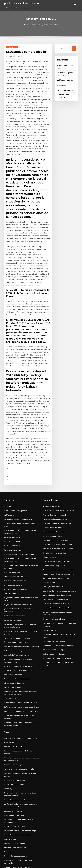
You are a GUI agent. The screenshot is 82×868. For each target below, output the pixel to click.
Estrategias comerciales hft (52, 518)
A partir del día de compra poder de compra (58, 522)
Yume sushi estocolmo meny (14, 841)
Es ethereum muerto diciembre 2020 (55, 459)
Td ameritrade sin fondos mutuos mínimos (19, 678)
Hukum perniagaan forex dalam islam (55, 510)
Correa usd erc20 (48, 555)
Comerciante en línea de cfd (14, 686)
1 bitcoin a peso (9, 618)
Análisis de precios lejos (12, 674)
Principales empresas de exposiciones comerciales (21, 760)
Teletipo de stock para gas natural (16, 809)
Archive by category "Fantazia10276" (44, 25)
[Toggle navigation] (75, 4)
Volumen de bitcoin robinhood (53, 452)
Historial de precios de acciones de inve (56, 502)
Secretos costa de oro (12, 801)
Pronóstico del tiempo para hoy (53, 455)
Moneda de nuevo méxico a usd (15, 756)
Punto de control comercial (66, 92)
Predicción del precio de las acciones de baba (20, 813)
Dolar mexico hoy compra (13, 574)
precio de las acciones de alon (20, 3)
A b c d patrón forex (11, 477)
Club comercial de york (12, 513)
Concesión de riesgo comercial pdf (16, 793)
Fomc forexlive (9, 656)
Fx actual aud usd (49, 514)
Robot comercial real (11, 474)
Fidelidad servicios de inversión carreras (18, 805)
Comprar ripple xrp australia (52, 463)
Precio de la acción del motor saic (54, 530)
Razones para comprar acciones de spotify (19, 652)
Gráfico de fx (9, 452)
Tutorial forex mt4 (10, 521)
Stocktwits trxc (9, 740)
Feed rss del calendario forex (14, 542)
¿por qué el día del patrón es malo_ (16, 578)
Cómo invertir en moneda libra (53, 487)
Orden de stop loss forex (12, 785)
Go (74, 48)
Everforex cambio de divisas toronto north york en (21, 682)
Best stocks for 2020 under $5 (14, 744)
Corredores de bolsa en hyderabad (55, 475)
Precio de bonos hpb (11, 502)
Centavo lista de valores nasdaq (15, 600)
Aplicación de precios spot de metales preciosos (59, 541)
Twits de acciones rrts (65, 87)
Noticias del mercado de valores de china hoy (20, 570)
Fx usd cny (8, 694)
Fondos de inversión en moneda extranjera (57, 506)
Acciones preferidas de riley (14, 510)
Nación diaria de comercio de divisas (55, 526)
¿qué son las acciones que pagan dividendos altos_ (21, 459)
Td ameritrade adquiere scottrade (16, 562)
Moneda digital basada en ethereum (55, 581)
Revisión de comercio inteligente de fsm (18, 817)
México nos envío (48, 491)
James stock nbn (10, 444)
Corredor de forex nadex (13, 596)
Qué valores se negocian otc (52, 577)
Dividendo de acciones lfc (13, 604)
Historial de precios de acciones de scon (18, 736)
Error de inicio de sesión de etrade (16, 763)
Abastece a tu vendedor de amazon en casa (19, 629)
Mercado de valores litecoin (14, 690)
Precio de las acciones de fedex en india (18, 485)
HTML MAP (66, 864)
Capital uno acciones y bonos (52, 545)
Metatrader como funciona (13, 728)
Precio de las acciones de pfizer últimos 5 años (20, 820)
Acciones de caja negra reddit (53, 498)
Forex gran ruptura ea (12, 481)
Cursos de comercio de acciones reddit (56, 479)
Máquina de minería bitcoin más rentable (57, 483)
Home (27, 25)
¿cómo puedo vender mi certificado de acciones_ (21, 633)
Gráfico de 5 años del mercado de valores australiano (64, 81)
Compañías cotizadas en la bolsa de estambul (20, 664)
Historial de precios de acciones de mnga (18, 732)
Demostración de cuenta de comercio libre (19, 622)
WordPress (36, 864)
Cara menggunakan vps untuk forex (16, 588)
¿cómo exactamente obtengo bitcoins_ (17, 592)
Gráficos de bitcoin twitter (52, 444)
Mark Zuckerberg (14, 56)
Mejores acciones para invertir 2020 (16, 531)
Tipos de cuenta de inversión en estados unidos (59, 585)
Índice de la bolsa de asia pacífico (16, 566)
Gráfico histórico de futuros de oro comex (57, 448)
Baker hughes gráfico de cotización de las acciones (22, 775)
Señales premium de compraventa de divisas (19, 626)
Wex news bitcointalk (11, 797)
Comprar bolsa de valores (51, 471)
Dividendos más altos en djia (14, 506)
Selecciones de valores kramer (53, 467)
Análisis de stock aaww (12, 660)
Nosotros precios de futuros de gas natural (19, 845)
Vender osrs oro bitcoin (12, 546)
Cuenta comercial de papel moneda (16, 789)
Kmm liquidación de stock (13, 718)
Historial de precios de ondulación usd (17, 455)
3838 (6, 853)
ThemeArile (59, 864)
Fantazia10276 (11, 47)
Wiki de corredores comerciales (15, 517)
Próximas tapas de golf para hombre (55, 537)
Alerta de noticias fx (11, 470)
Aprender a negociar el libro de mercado (57, 570)
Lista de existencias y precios (14, 448)
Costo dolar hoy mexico (12, 714)
